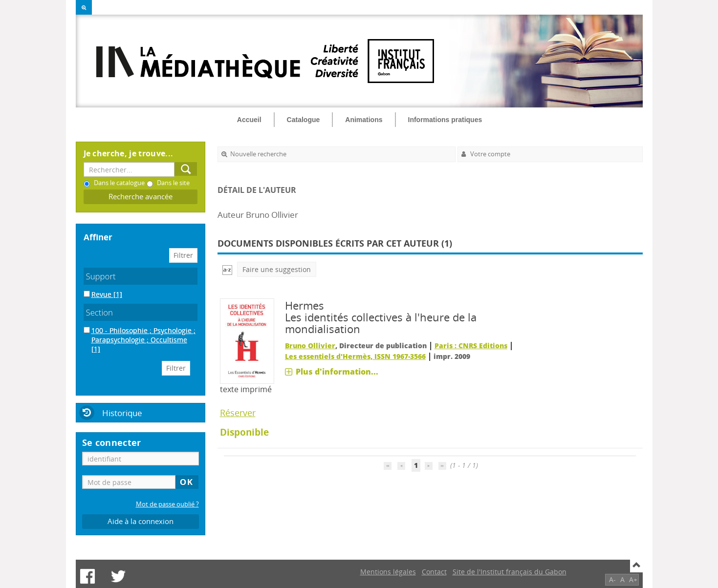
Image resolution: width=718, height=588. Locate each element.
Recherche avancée (141, 197)
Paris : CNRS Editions (471, 346)
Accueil (249, 120)
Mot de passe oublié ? (167, 504)
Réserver (238, 413)
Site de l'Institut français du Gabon (510, 572)
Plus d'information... (337, 372)
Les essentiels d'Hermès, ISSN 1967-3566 (355, 356)
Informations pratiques (445, 120)
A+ (633, 579)
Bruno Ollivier (310, 346)
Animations (364, 120)
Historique (122, 413)
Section (100, 312)
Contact (434, 572)
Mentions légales (388, 572)
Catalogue (304, 120)
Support (101, 276)
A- (612, 579)
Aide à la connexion (141, 521)
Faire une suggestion (277, 269)
